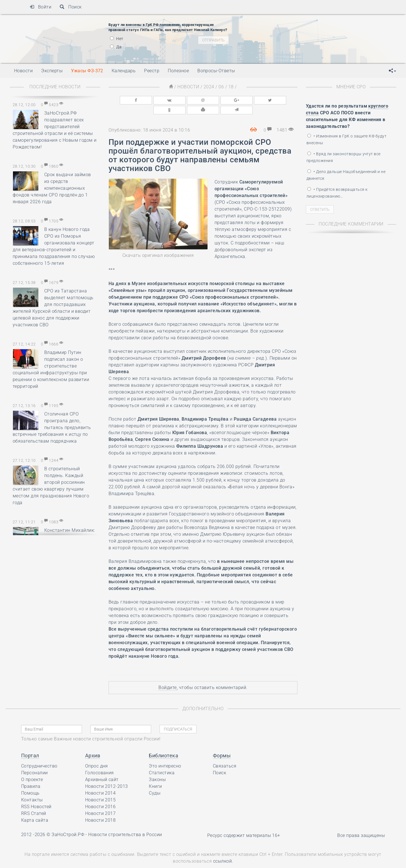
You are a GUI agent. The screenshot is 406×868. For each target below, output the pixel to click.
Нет (117, 39)
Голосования (100, 761)
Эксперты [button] (52, 71)
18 (231, 87)
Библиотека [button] (164, 744)
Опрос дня (97, 755)
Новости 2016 (101, 795)
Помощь (30, 782)
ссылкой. (223, 850)
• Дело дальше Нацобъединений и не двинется (346, 175)
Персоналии (35, 761)
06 (221, 87)
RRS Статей (34, 802)
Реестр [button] (152, 71)
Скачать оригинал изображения (158, 244)
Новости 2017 (101, 802)
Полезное (178, 71)
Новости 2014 (101, 782)
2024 (209, 87)
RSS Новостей (36, 795)
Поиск (71, 7)
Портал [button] (30, 744)
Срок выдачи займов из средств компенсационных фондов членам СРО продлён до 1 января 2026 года (52, 188)
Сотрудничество (39, 755)
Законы (157, 768)
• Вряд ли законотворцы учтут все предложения (344, 157)
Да (116, 47)
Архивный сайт (102, 768)
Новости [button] (23, 71)
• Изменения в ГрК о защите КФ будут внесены (347, 139)
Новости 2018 (101, 809)
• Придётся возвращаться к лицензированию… (337, 193)
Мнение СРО (351, 87)
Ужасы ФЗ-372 (87, 71)
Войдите (167, 676)
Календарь (124, 71)
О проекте (32, 768)
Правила (31, 775)
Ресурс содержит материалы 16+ (244, 824)
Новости (188, 87)
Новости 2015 (101, 789)
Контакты (32, 789)
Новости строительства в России (125, 823)
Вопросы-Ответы (216, 71)
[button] (392, 71)
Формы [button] (222, 744)
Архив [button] (93, 744)
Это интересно (165, 755)
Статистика (162, 761)
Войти (40, 7)
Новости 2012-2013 (107, 775)
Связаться (225, 755)
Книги (155, 775)
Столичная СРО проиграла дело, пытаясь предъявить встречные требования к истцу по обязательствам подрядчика (52, 428)
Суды (155, 782)
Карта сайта (35, 809)
